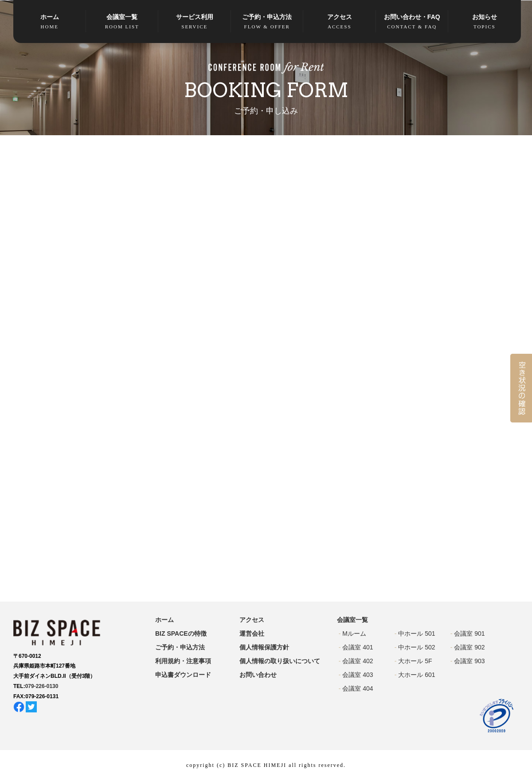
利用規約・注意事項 (183, 661)
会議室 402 (358, 661)
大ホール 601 (417, 675)
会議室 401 (358, 647)
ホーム (50, 22)
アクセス (340, 22)
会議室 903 (469, 661)
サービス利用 (195, 22)
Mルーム (354, 633)
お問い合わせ (258, 675)
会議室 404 (358, 688)
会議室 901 (469, 633)
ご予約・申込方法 (267, 22)
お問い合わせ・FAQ (412, 22)
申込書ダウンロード (183, 675)
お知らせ (485, 22)
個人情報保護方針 (264, 647)
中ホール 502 (417, 647)
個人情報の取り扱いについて (280, 661)
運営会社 (252, 633)
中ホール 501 (417, 633)
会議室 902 (469, 647)
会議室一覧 (122, 22)
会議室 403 (358, 675)
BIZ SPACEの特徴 (181, 633)
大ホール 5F (415, 661)
